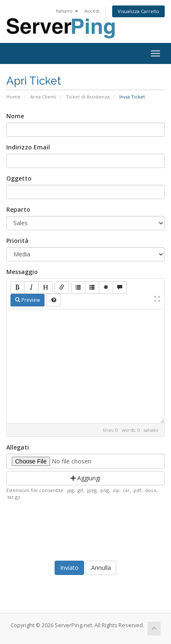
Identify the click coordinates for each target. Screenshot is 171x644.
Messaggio (22, 272)
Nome (15, 116)
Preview (28, 300)
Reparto (18, 209)
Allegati (18, 447)
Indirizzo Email (28, 147)
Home (13, 97)
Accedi (92, 11)
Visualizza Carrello (138, 11)
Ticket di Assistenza (88, 97)
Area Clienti (43, 97)
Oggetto (19, 178)
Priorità (17, 241)
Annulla (101, 568)
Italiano (67, 11)
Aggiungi (85, 478)
